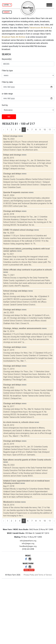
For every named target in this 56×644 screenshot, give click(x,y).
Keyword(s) (7, 59)
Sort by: (5, 105)
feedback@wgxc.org (28, 546)
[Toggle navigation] (49, 5)
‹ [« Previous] (4, 130)
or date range (7, 94)
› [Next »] (54, 130)
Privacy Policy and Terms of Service (38, 575)
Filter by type (7, 71)
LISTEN (7, 5)
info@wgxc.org (28, 544)
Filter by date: (7, 82)
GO (9, 117)
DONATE (7, 12)
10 (45, 130)
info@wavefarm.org (28, 541)
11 (50, 130)
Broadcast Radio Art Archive (13, 37)
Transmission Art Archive (40, 28)
